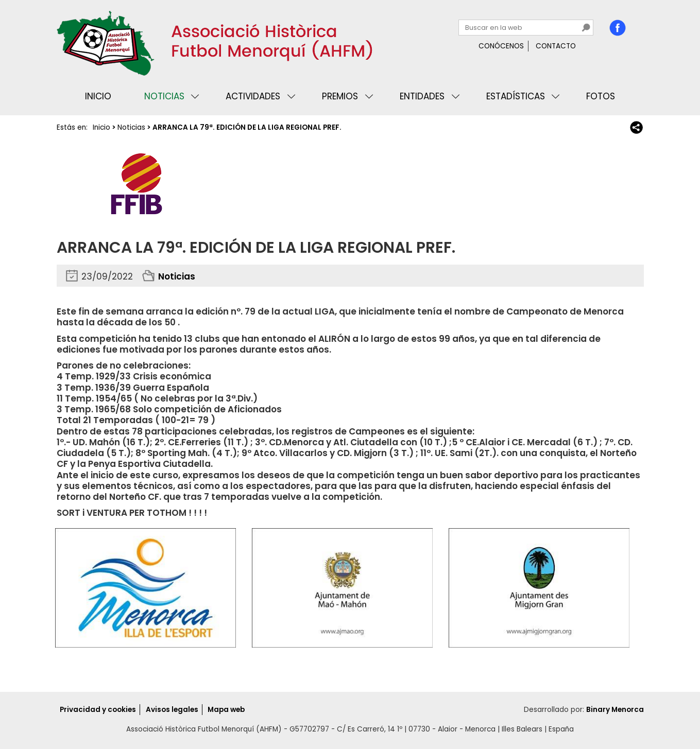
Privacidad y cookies (98, 710)
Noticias (164, 96)
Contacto (556, 46)
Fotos (601, 96)
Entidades (422, 96)
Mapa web (226, 710)
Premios (340, 96)
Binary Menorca (615, 710)
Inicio (98, 96)
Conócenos (501, 46)
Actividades (253, 96)
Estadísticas (516, 96)
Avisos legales (172, 710)
